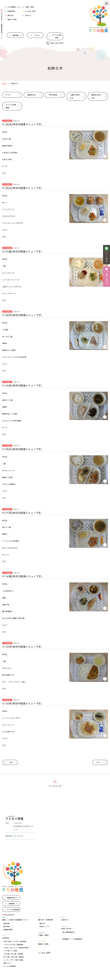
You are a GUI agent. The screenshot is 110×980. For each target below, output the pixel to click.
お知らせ (28, 15)
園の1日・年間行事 (45, 919)
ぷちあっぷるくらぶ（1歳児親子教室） (17, 948)
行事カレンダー (45, 926)
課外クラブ (7, 963)
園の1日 (42, 923)
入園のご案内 (29, 7)
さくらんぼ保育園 (13, 106)
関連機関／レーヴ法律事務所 (72, 939)
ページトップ (55, 786)
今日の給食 (56, 95)
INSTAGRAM (9, 915)
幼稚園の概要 (8, 930)
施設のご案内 (45, 943)
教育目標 (6, 923)
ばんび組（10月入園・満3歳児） (14, 957)
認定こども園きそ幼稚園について (16, 919)
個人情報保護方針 (69, 932)
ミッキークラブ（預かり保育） (14, 960)
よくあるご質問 (30, 11)
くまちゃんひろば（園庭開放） (14, 944)
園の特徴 (6, 926)
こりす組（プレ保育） (11, 951)
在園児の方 (35, 95)
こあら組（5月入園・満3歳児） (14, 954)
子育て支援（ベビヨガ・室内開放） (15, 941)
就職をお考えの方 (99, 96)
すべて (13, 95)
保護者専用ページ (2, 31)
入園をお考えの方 (78, 96)
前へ (8, 762)
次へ (102, 762)
